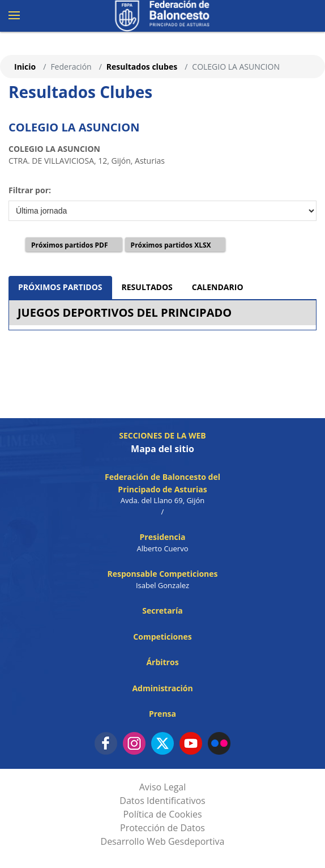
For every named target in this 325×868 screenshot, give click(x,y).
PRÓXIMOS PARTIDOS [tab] (60, 287)
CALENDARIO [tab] (218, 287)
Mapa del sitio (162, 449)
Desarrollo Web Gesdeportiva (163, 841)
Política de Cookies (162, 814)
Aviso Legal (163, 787)
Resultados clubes (142, 67)
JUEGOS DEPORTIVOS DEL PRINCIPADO (125, 312)
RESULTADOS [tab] (147, 287)
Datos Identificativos (162, 801)
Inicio (25, 67)
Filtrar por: (30, 190)
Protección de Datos (162, 828)
